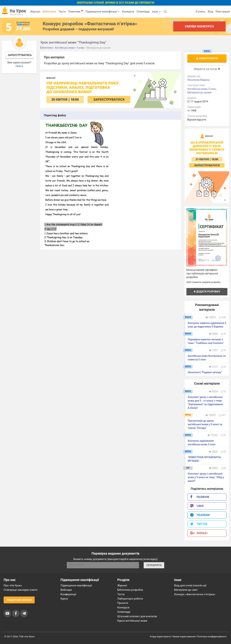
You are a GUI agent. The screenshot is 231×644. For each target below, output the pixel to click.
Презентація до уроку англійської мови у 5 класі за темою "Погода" (205, 424)
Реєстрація (223, 12)
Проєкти (123, 603)
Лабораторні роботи (130, 599)
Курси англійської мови (132, 621)
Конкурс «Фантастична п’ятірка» (195, 594)
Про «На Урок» (13, 585)
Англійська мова (197, 89)
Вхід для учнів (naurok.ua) (190, 585)
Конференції (68, 594)
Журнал (35, 12)
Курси (64, 599)
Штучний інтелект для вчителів (137, 616)
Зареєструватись (20, 55)
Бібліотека (49, 12)
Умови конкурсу (199, 26)
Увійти (19, 66)
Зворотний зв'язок (19, 600)
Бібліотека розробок (130, 590)
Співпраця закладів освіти (20, 590)
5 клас (212, 89)
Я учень (200, 12)
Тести (62, 12)
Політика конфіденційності (212, 637)
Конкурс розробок (90, 24)
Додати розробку (207, 292)
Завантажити (207, 58)
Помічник (76, 11)
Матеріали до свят (186, 590)
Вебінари (66, 590)
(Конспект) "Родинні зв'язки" (205, 372)
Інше (156, 12)
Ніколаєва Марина (198, 80)
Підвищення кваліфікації (103, 12)
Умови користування (184, 637)
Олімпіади (124, 612)
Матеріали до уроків (199, 92)
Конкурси (128, 12)
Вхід (211, 12)
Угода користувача (160, 637)
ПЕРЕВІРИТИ (154, 565)
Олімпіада (143, 12)
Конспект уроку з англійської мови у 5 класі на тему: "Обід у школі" (206, 477)
